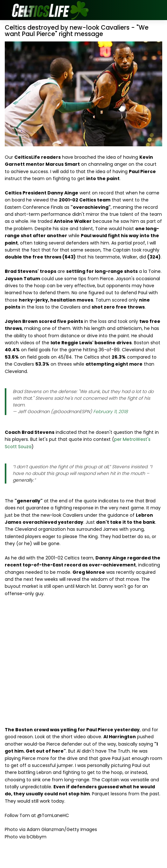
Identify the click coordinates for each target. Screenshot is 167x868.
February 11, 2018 (111, 412)
